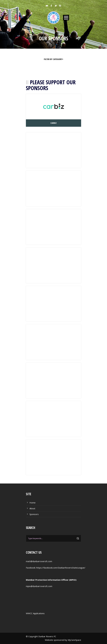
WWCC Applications (35, 613)
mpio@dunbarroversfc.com (39, 586)
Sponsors (34, 514)
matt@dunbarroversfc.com (39, 561)
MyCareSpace (74, 640)
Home (32, 503)
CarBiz (53, 123)
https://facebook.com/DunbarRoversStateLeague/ (61, 568)
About (32, 508)
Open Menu (66, 18)
